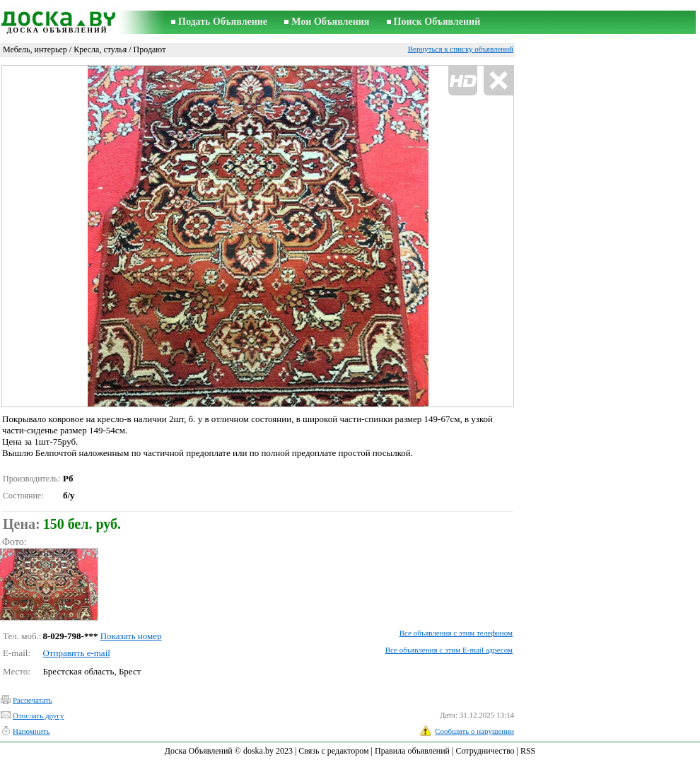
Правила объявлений (412, 751)
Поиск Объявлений (437, 22)
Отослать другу (38, 715)
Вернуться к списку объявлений (461, 49)
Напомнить (31, 731)
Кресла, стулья (100, 49)
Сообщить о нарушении (474, 731)
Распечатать (33, 700)
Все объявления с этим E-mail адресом (449, 650)
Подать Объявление (223, 22)
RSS (528, 751)
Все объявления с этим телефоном (456, 633)
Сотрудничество (485, 751)
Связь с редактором (333, 751)
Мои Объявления (330, 22)
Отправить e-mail (76, 653)
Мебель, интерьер (35, 49)
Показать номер (131, 636)
